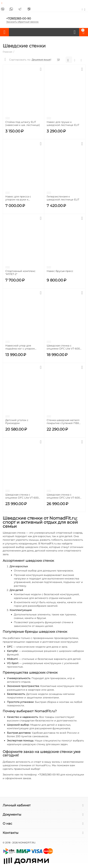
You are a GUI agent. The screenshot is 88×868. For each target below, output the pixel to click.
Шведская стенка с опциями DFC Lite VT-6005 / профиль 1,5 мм (64, 496)
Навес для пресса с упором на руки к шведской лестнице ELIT (22, 198)
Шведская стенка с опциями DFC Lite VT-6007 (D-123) (64, 347)
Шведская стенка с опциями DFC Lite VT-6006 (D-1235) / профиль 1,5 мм (23, 496)
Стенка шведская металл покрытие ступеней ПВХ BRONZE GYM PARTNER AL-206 (64, 422)
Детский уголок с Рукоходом (17, 422)
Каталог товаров (4, 32)
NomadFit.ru (43, 765)
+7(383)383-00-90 (19, 19)
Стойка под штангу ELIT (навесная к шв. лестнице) (23, 124)
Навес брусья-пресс (60, 271)
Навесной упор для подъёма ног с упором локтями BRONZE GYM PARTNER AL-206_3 (20, 347)
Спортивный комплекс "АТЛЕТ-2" (20, 273)
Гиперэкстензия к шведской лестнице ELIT (63, 198)
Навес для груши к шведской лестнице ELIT (63, 124)
